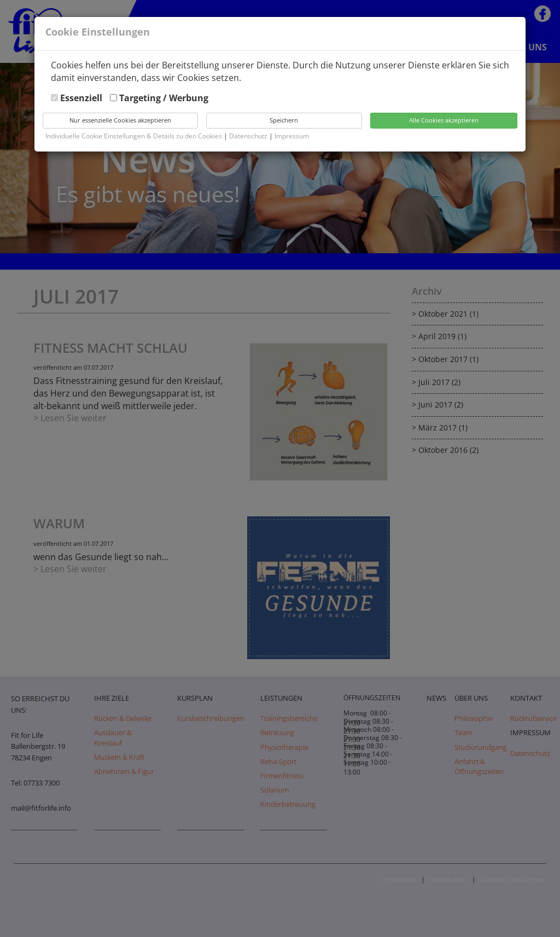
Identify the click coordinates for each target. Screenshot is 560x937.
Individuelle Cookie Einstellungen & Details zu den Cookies (134, 136)
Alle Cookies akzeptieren (444, 120)
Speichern (284, 120)
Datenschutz (249, 136)
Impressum (292, 136)
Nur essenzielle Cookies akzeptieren (120, 120)
